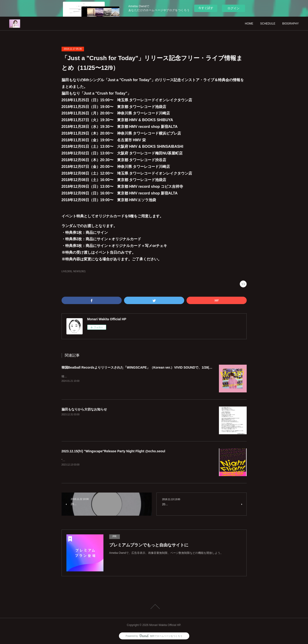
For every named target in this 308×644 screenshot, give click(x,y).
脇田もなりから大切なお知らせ (84, 409)
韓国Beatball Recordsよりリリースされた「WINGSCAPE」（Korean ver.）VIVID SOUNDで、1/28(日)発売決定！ (146, 367)
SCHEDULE (268, 24)
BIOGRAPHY (291, 24)
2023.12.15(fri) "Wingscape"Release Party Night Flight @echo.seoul (114, 451)
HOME (249, 24)
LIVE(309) (67, 271)
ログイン (233, 8)
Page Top (154, 607)
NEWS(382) (79, 271)
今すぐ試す (206, 8)
